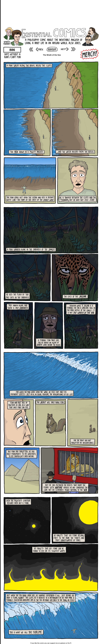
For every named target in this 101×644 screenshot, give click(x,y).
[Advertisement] (51, 13)
